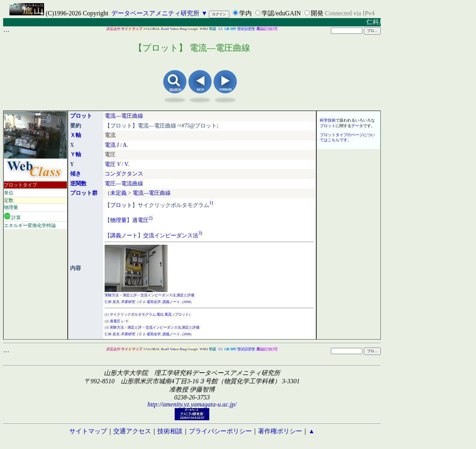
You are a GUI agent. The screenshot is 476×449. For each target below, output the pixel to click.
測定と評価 (185, 295)
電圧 (110, 164)
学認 (212, 29)
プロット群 (84, 193)
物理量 (11, 207)
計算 (12, 217)
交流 (149, 235)
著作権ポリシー (280, 431)
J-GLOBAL (152, 29)
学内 (245, 13)
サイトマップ (132, 29)
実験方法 (112, 295)
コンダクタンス (124, 174)
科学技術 (328, 120)
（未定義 (116, 193)
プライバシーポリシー (220, 431)
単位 (9, 193)
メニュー (113, 29)
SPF (233, 29)
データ (357, 126)
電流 (110, 145)
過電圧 (140, 220)
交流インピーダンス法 (158, 295)
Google (193, 29)
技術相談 (170, 431)
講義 (116, 235)
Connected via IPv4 (350, 13)
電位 (160, 314)
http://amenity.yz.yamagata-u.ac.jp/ (192, 404)
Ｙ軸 (76, 154)
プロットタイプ (20, 185)
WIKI (204, 29)
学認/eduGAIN (281, 13)
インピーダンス (173, 235)
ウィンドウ (246, 29)
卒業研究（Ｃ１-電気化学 (141, 302)
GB (227, 29)
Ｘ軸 (76, 135)
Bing (183, 29)
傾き (76, 174)
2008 (187, 302)
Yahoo (174, 29)
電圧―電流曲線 (124, 184)
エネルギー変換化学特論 (30, 225)
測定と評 (130, 295)
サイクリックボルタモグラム (133, 314)
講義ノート (171, 302)
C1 (221, 29)
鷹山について (267, 29)
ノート (129, 235)
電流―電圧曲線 (124, 116)
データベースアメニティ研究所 (155, 13)
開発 (317, 13)
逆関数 (78, 184)
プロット (81, 116)
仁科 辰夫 (112, 302)
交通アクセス (132, 431)
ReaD (165, 29)
